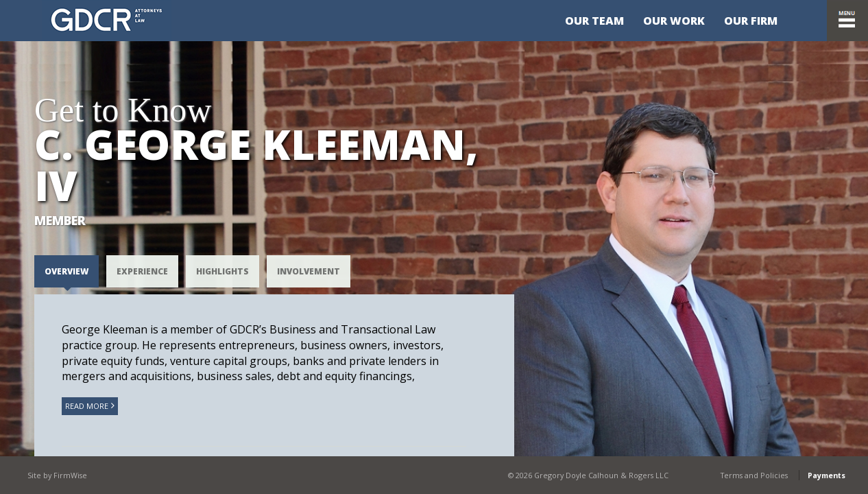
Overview (67, 271)
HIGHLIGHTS (222, 271)
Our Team (594, 21)
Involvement (309, 271)
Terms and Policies (754, 475)
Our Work (674, 21)
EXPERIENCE (142, 271)
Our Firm (751, 21)
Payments (827, 475)
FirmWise (70, 475)
